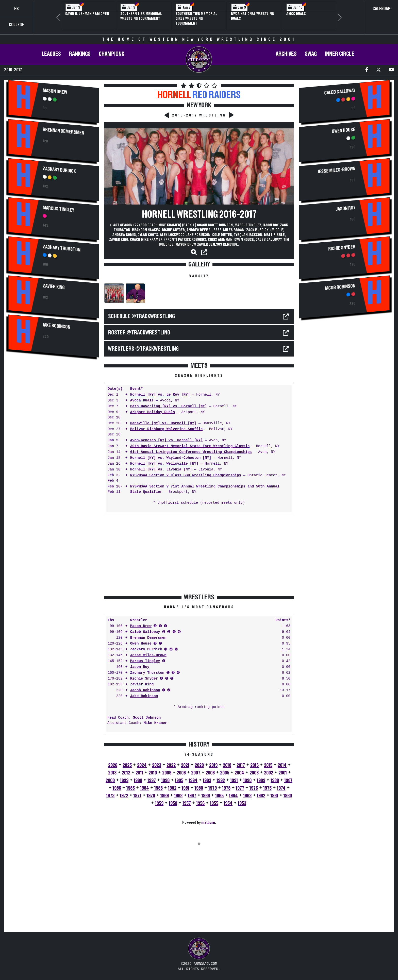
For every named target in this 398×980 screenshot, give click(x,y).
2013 (112, 773)
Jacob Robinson (145, 690)
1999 (124, 781)
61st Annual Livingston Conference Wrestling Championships (191, 452)
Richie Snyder (144, 679)
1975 (267, 788)
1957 (187, 803)
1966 (206, 796)
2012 (126, 773)
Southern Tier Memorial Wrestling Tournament (141, 16)
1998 (138, 781)
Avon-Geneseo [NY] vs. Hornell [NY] (167, 440)
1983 (159, 788)
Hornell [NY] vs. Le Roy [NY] (160, 395)
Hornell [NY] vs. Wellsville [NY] (164, 464)
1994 (193, 781)
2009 (167, 773)
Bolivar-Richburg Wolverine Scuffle (167, 429)
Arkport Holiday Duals (153, 412)
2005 (225, 773)
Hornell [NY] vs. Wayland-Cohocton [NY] (171, 458)
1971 (137, 796)
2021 (185, 765)
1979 (213, 788)
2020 (199, 765)
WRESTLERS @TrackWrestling (143, 349)
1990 (247, 781)
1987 (288, 781)
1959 (159, 803)
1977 (240, 788)
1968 (178, 796)
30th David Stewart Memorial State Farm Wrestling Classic (190, 446)
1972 (124, 796)
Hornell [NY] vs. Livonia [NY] (161, 470)
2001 (283, 773)
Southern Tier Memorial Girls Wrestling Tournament (196, 19)
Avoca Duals (142, 401)
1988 (275, 781)
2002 (269, 773)
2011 (139, 773)
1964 (233, 796)
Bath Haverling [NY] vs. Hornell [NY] (169, 406)
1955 (214, 803)
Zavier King (54, 287)
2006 (210, 773)
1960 (288, 796)
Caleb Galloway (145, 632)
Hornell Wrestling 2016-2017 (199, 215)
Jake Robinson (56, 326)
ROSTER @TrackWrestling (139, 333)
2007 (196, 773)
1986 (117, 788)
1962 (261, 796)
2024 (142, 765)
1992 (221, 781)
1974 (281, 788)
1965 (219, 796)
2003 (254, 773)
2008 (181, 773)
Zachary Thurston (61, 248)
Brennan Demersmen (63, 131)
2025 (127, 765)
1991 (234, 781)
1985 (131, 788)
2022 (171, 765)
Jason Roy (140, 667)
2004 (239, 773)
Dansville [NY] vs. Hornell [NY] (163, 423)
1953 (242, 803)
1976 (254, 788)
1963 (247, 796)
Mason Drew (55, 91)
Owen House (141, 644)
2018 (227, 765)
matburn (208, 822)
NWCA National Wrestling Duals (252, 16)
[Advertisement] (54, 405)
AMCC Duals (296, 14)
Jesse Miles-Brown (148, 655)
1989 (261, 781)
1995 (179, 781)
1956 (200, 803)
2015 (268, 765)
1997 (152, 781)
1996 (165, 781)
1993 (207, 781)
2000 (110, 781)
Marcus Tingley (58, 209)
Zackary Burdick (59, 170)
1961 (274, 796)
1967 (192, 796)
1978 (226, 788)
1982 (172, 788)
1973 (110, 796)
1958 (173, 803)
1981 (186, 788)
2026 (113, 765)
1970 (151, 796)
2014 (282, 765)
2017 (241, 765)
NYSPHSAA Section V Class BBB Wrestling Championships (186, 475)
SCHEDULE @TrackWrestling (142, 316)
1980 (199, 788)
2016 (254, 765)
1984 (145, 788)
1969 (165, 796)
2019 (213, 765)
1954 (228, 803)
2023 (157, 765)
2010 (153, 773)
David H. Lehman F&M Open (87, 14)
